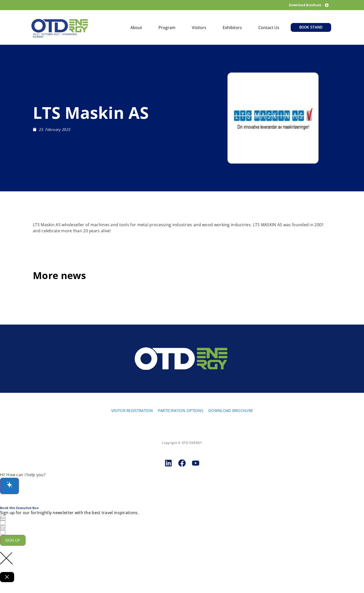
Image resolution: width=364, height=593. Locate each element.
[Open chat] (11, 488)
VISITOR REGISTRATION (132, 412)
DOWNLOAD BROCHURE (231, 412)
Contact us (269, 29)
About (136, 29)
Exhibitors (232, 29)
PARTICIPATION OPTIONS (181, 412)
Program (167, 29)
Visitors (199, 29)
